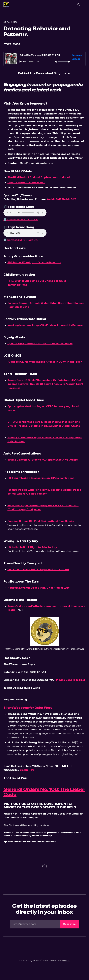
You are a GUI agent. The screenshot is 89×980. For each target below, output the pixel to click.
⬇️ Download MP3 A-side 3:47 (21, 220)
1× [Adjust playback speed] (38, 62)
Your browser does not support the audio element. (25, 213)
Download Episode (77, 57)
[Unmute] (56, 62)
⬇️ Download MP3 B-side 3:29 (21, 240)
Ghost (67, 961)
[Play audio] (21, 61)
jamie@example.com (46, 924)
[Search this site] (78, 5)
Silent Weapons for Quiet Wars (28, 708)
